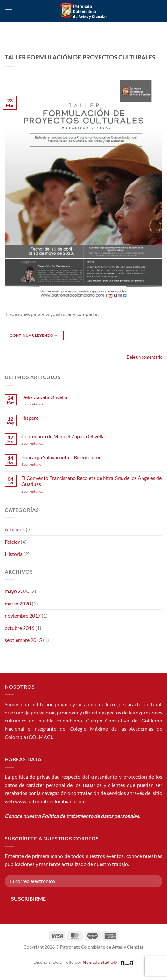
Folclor (12, 542)
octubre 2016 (20, 628)
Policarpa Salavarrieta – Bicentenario (62, 457)
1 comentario (41, 464)
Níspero (30, 418)
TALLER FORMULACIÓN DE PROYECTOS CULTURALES (80, 57)
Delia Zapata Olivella (44, 397)
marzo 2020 (18, 603)
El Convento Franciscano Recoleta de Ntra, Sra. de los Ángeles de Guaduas (91, 481)
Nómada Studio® (100, 962)
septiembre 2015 (23, 640)
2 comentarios (41, 443)
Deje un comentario (144, 357)
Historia (14, 554)
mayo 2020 (17, 591)
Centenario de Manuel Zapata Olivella (63, 436)
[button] (9, 11)
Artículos (15, 529)
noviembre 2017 (23, 615)
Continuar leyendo (34, 335)
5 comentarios (38, 404)
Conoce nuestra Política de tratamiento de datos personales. (73, 816)
